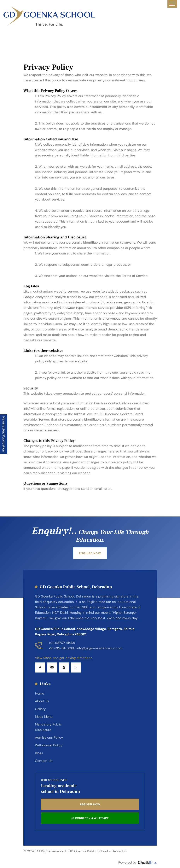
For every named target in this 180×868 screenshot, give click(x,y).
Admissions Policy (49, 737)
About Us (42, 701)
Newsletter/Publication (4, 434)
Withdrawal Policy (49, 745)
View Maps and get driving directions (64, 658)
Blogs (39, 753)
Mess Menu (44, 717)
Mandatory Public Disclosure (48, 727)
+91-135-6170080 (62, 648)
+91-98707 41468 (62, 643)
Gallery (40, 709)
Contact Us (44, 761)
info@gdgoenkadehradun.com (99, 648)
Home (40, 693)
